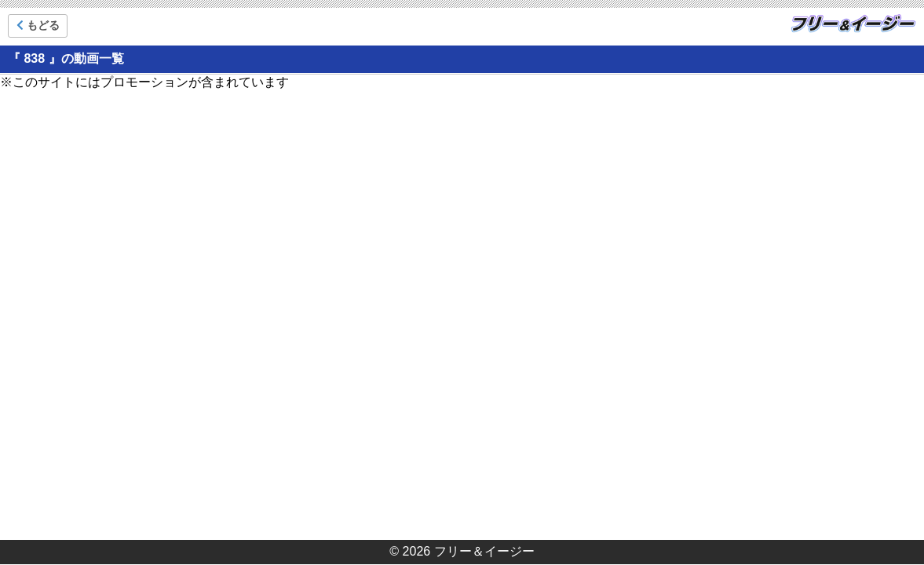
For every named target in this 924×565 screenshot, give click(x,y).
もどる (38, 25)
